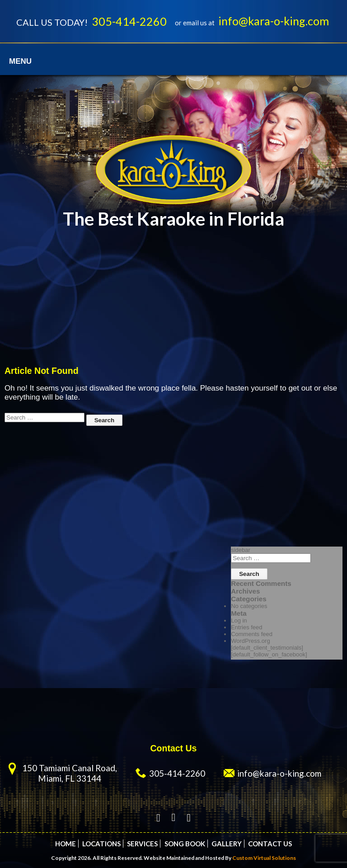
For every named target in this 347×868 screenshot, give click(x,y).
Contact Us (270, 844)
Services (142, 844)
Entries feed (246, 627)
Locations (101, 844)
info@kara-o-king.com (274, 21)
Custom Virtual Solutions (264, 858)
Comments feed (252, 634)
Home (66, 844)
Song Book (185, 844)
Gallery (227, 844)
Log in (239, 620)
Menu (20, 61)
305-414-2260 (129, 21)
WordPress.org (250, 641)
